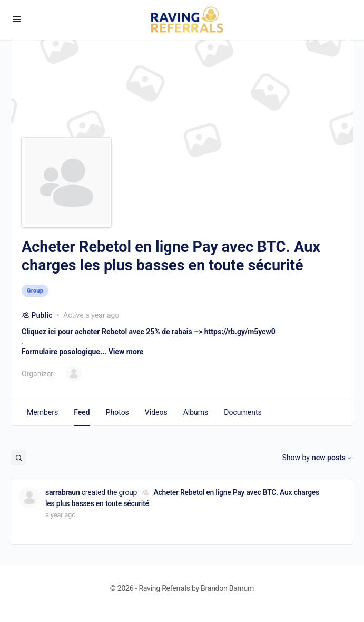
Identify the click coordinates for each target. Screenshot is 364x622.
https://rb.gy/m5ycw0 (240, 332)
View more (126, 352)
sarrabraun (63, 492)
